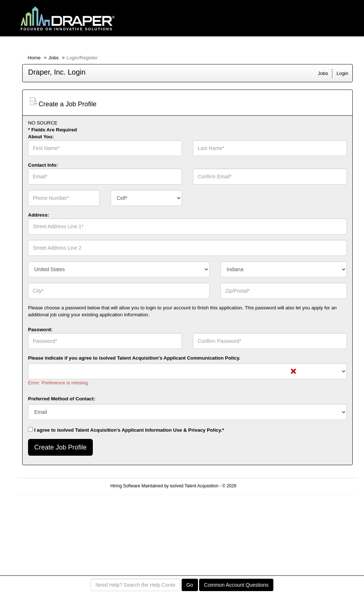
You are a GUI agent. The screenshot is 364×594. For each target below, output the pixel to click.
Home (34, 58)
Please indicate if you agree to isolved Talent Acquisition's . (134, 358)
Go (190, 585)
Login (342, 73)
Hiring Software (125, 486)
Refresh (257, 486)
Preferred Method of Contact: (62, 399)
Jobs (54, 58)
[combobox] (147, 198)
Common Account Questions (236, 585)
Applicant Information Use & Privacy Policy (171, 430)
